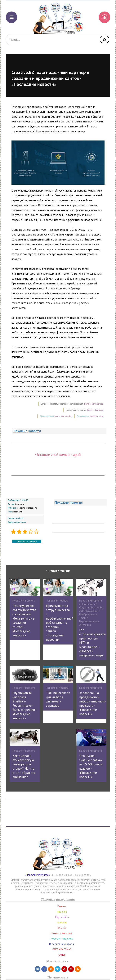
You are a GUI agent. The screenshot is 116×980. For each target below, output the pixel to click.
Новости (18, 512)
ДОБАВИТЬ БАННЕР (27, 541)
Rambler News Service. (94, 404)
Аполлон (19, 504)
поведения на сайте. (63, 416)
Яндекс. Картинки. (95, 410)
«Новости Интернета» (37, 875)
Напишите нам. (97, 416)
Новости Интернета (27, 508)
